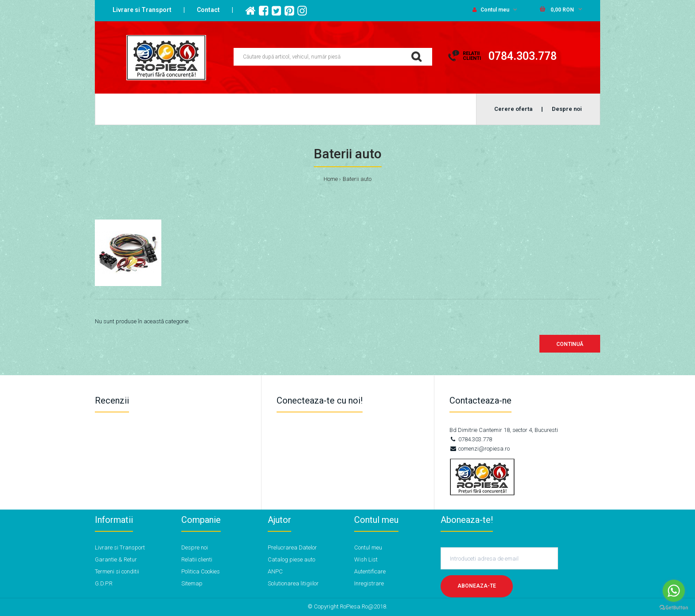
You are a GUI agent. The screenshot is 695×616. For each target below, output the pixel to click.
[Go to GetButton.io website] (674, 607)
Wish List (366, 559)
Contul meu (491, 10)
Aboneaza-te (477, 586)
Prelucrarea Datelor (292, 547)
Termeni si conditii (117, 571)
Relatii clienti (197, 559)
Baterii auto (357, 179)
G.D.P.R (104, 583)
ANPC (275, 571)
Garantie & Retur (116, 559)
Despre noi (195, 547)
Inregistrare (369, 583)
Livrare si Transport (142, 10)
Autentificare (370, 571)
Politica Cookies (201, 571)
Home (331, 179)
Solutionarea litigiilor (293, 583)
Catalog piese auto (291, 559)
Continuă (570, 344)
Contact (208, 10)
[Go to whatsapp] (674, 591)
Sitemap (192, 583)
